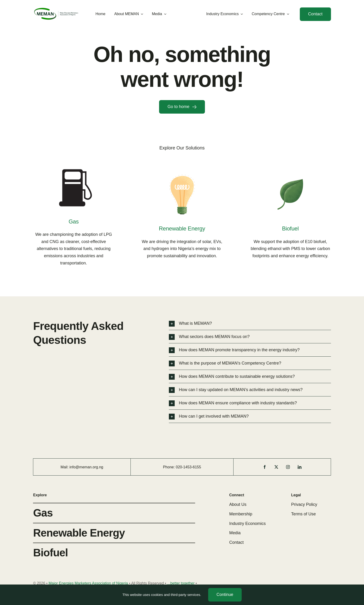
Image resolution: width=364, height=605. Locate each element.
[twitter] (276, 467)
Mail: (65, 467)
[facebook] (265, 467)
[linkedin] (300, 467)
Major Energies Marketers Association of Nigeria (88, 583)
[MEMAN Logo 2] (56, 9)
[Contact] (315, 14)
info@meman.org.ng (86, 467)
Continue (225, 595)
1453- (188, 467)
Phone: (169, 467)
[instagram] (288, 467)
